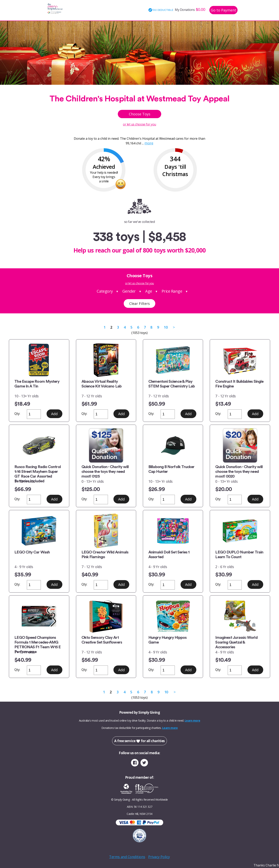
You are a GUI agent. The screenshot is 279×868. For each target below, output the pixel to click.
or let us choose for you (139, 124)
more (149, 143)
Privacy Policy (159, 857)
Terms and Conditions (127, 857)
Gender (129, 291)
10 (166, 327)
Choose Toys (140, 114)
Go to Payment (223, 10)
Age (149, 291)
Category (105, 291)
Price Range (172, 291)
